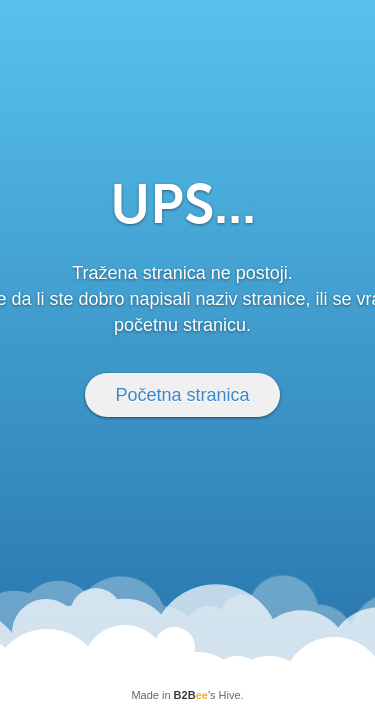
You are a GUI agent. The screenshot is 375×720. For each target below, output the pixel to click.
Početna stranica (182, 395)
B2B (191, 695)
